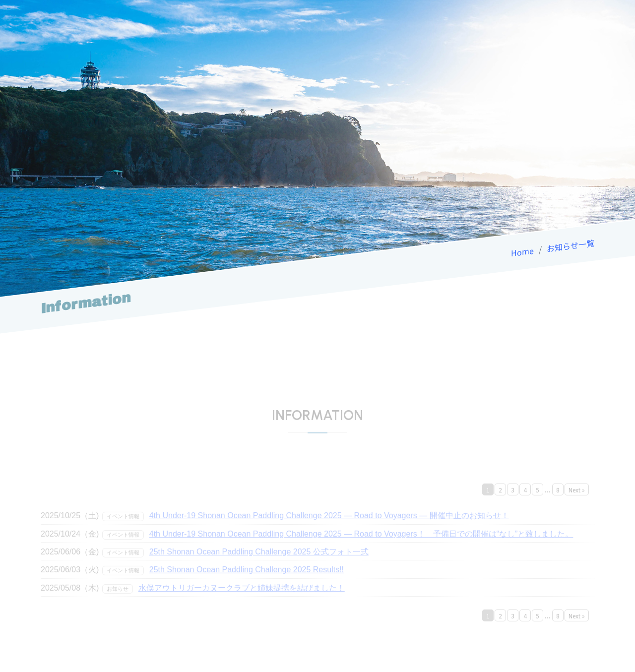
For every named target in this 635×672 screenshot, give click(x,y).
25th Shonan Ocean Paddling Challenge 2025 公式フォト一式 (259, 561)
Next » (577, 499)
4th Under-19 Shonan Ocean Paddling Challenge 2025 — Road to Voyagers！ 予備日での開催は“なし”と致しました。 (361, 543)
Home (522, 251)
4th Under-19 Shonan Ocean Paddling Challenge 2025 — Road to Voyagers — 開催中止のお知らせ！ (329, 524)
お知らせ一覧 (571, 245)
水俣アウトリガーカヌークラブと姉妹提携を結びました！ (242, 597)
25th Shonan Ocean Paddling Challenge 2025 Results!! (247, 579)
